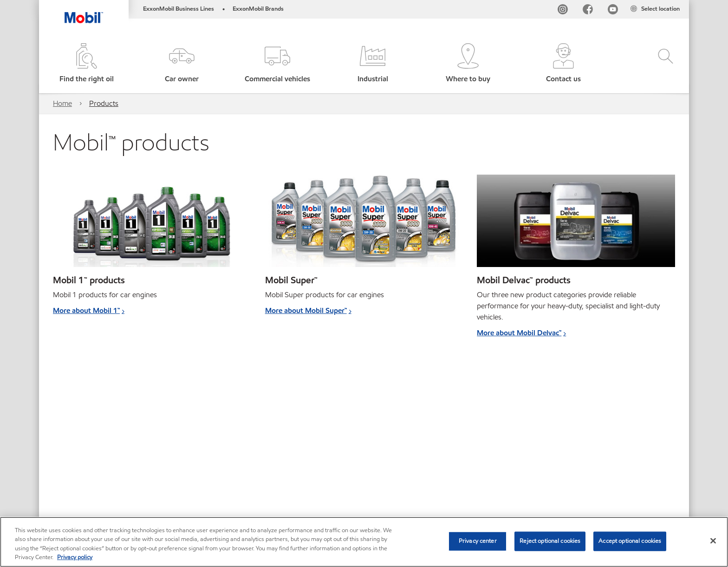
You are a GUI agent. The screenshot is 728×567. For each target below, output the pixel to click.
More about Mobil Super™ (306, 310)
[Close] (713, 541)
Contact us (145, 476)
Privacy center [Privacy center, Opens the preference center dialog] (478, 541)
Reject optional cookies (550, 541)
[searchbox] (572, 478)
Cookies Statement (204, 476)
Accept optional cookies (630, 541)
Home (62, 103)
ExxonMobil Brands (258, 9)
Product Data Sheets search (337, 476)
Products (104, 103)
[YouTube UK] (613, 11)
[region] (364, 542)
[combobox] (582, 478)
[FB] (588, 11)
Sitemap (66, 476)
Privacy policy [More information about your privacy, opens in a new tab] (75, 557)
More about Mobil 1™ (86, 310)
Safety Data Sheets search (430, 476)
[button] (182, 64)
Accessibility (265, 476)
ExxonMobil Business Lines (179, 9)
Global (103, 476)
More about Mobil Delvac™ (519, 333)
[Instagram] (563, 11)
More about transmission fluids (103, 412)
